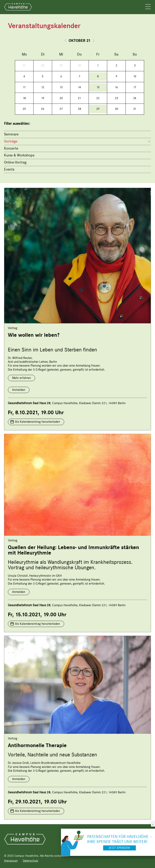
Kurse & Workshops (19, 155)
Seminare (11, 134)
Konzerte (11, 148)
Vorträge (11, 141)
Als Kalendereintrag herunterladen (37, 422)
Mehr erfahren (21, 378)
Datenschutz (30, 861)
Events (9, 169)
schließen (153, 825)
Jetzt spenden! (119, 848)
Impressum (11, 861)
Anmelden (19, 390)
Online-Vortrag (15, 162)
